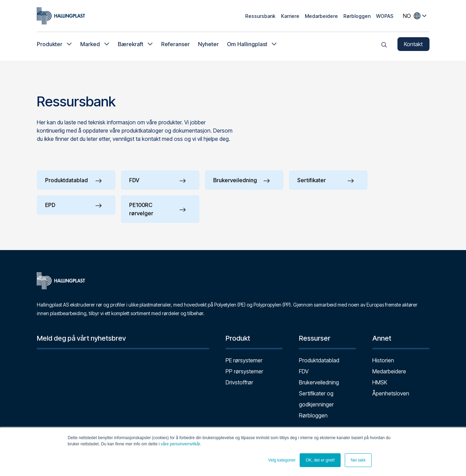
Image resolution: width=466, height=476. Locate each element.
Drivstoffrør (239, 382)
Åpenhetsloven (391, 393)
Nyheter (208, 45)
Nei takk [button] (358, 460)
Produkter (50, 45)
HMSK (380, 382)
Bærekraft (131, 45)
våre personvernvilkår (180, 444)
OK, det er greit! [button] (320, 460)
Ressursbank (260, 16)
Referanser (175, 45)
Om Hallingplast (247, 45)
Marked (90, 45)
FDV (304, 371)
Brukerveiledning (319, 382)
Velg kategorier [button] (282, 460)
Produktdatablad (319, 360)
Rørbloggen (357, 16)
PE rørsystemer (244, 360)
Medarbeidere (321, 16)
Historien (383, 360)
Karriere (290, 16)
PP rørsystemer (244, 371)
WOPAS (385, 16)
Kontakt (413, 45)
